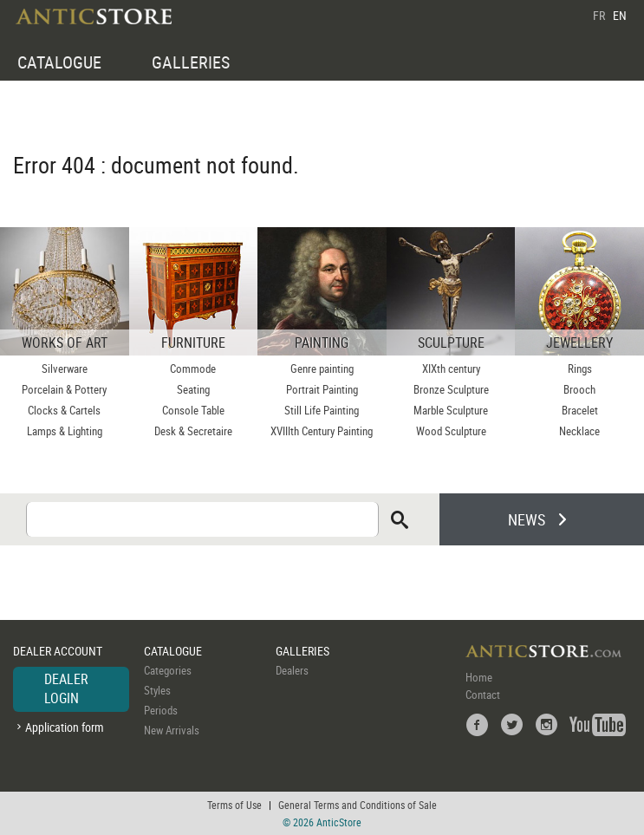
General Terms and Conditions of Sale (358, 805)
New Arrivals (172, 730)
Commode (193, 369)
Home (479, 677)
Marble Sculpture (451, 410)
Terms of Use (234, 805)
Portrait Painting (322, 389)
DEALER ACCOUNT (58, 651)
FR (599, 15)
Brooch (579, 389)
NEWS (527, 519)
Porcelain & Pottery (64, 389)
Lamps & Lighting (65, 431)
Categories (168, 670)
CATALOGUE (59, 62)
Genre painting (322, 369)
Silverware (65, 369)
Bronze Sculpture (451, 389)
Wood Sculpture (451, 431)
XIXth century (451, 369)
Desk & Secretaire (193, 431)
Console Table (193, 410)
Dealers (292, 670)
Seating (193, 389)
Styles (157, 690)
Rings (580, 369)
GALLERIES (191, 62)
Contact (483, 695)
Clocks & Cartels (64, 410)
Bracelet (580, 410)
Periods (161, 710)
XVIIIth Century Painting (322, 431)
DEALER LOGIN (66, 688)
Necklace (579, 431)
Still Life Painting (322, 410)
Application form (65, 727)
